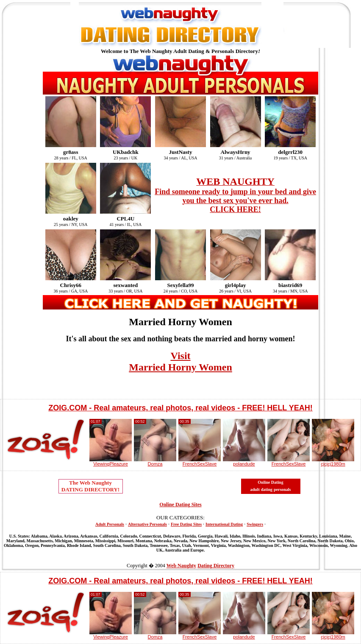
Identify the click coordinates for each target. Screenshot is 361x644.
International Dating (224, 524)
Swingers (255, 524)
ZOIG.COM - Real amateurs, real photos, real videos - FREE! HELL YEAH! (180, 408)
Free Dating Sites (186, 524)
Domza (155, 464)
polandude (244, 464)
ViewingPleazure (111, 464)
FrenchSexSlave (200, 464)
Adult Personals (110, 524)
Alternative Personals (147, 524)
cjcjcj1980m (333, 464)
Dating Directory (216, 566)
